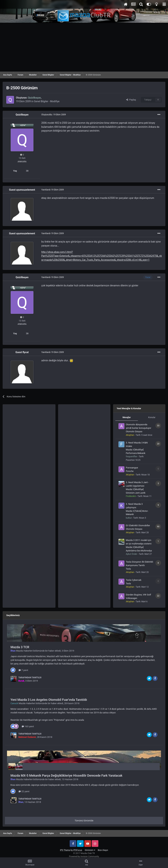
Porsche (130, 471)
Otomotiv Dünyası (134, 432)
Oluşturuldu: (54, 115)
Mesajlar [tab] (127, 417)
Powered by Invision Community (84, 856)
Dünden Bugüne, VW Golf (138, 595)
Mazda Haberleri (24, 651)
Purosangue (132, 468)
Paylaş (131, 100)
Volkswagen (132, 598)
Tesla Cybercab (134, 580)
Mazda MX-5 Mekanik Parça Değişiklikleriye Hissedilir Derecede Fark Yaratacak (66, 775)
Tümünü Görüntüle (84, 821)
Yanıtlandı (52, 190)
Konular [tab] (152, 417)
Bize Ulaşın (103, 850)
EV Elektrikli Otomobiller (138, 525)
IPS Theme (65, 850)
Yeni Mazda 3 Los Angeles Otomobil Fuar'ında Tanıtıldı (49, 700)
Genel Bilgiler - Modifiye (47, 101)
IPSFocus (78, 850)
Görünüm (90, 850)
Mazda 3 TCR (20, 647)
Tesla (128, 569)
